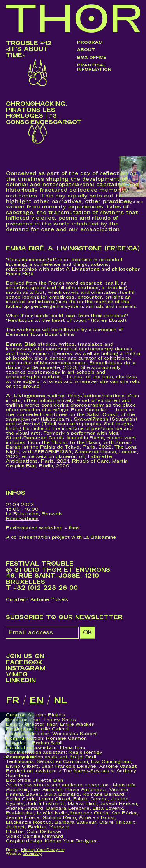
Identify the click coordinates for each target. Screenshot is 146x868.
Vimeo (17, 675)
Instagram (26, 668)
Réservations (22, 519)
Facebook (24, 663)
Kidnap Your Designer (43, 850)
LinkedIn (21, 680)
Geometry (32, 854)
